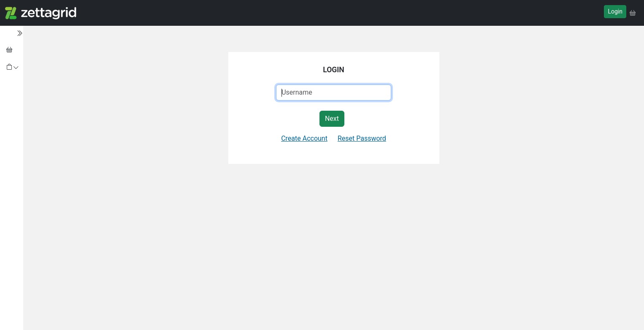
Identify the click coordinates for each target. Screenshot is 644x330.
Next (332, 119)
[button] (633, 13)
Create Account (304, 138)
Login (615, 11)
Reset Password (362, 138)
